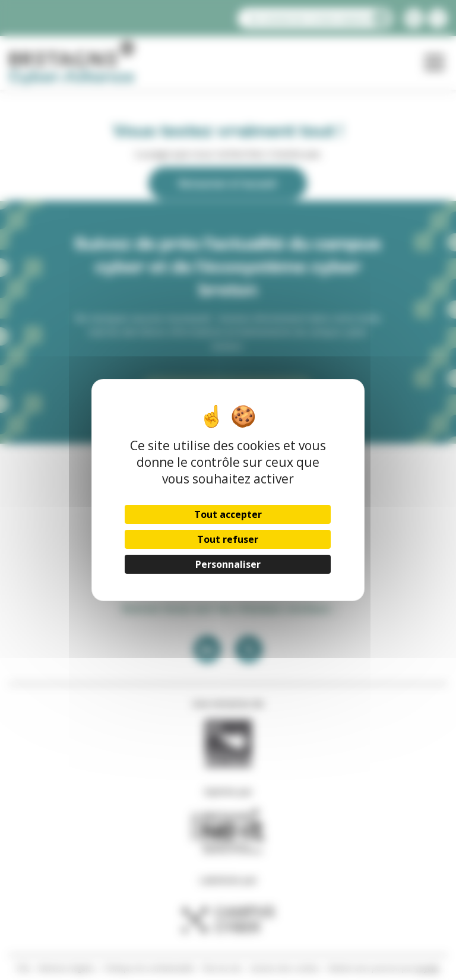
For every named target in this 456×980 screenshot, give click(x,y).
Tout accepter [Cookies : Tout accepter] (228, 514)
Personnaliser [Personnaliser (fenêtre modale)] (228, 564)
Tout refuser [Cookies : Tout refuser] (228, 539)
